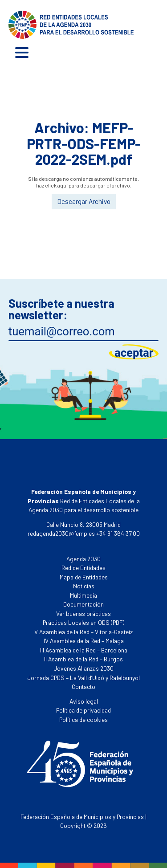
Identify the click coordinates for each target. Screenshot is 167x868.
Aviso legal (84, 701)
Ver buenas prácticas (83, 613)
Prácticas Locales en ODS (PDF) (83, 622)
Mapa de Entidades (84, 577)
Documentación (83, 604)
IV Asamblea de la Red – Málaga (84, 641)
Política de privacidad (83, 710)
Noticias (84, 586)
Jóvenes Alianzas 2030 (84, 668)
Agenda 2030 (83, 559)
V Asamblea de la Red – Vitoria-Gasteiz (83, 632)
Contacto (83, 687)
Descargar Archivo (84, 201)
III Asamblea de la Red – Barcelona (84, 650)
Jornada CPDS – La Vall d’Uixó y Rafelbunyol (84, 678)
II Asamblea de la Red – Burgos (83, 659)
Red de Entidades (83, 568)
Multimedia (83, 595)
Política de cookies (83, 719)
